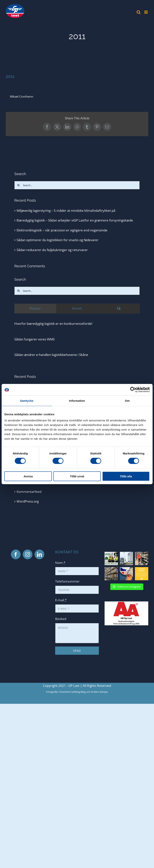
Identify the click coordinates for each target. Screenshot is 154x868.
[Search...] (77, 185)
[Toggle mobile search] (139, 12)
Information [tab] (77, 401)
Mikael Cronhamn (22, 96)
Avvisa (28, 476)
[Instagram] (28, 554)
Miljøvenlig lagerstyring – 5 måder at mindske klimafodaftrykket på (66, 211)
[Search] (19, 185)
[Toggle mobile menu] (146, 12)
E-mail (61, 600)
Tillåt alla (126, 476)
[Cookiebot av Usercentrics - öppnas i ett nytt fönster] (133, 390)
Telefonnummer (67, 581)
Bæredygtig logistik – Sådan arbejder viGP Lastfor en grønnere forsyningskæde (75, 220)
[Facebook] (16, 554)
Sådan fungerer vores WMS (34, 339)
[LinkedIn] (39, 554)
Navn (60, 563)
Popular (35, 308)
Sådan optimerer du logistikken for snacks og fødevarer (58, 240)
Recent (77, 308)
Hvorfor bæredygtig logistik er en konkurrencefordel (53, 324)
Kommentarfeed (29, 492)
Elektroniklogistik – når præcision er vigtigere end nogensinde (62, 230)
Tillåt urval (77, 476)
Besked (61, 619)
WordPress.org (28, 501)
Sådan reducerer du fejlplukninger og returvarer (52, 250)
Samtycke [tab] (27, 401)
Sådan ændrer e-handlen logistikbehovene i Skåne (51, 355)
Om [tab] (127, 401)
